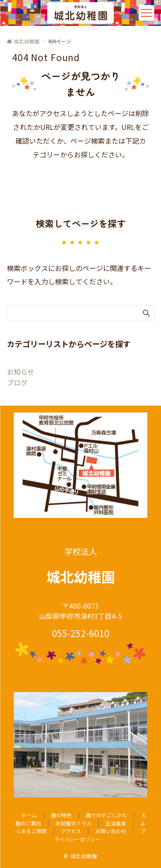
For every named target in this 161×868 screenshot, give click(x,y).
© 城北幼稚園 (80, 856)
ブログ (17, 382)
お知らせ (21, 372)
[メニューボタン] (146, 13)
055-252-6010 (81, 633)
